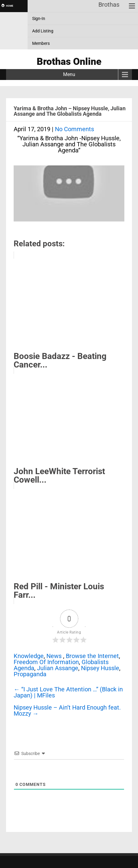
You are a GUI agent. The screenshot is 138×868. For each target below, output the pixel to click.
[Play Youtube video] (69, 196)
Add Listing (43, 31)
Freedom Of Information (46, 662)
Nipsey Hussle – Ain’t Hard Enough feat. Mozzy (67, 710)
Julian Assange (58, 668)
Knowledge (29, 656)
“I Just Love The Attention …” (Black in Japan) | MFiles (68, 692)
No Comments (74, 129)
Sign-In (39, 18)
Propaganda (30, 674)
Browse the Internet (92, 656)
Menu (69, 74)
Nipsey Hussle (100, 668)
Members (41, 43)
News (54, 656)
